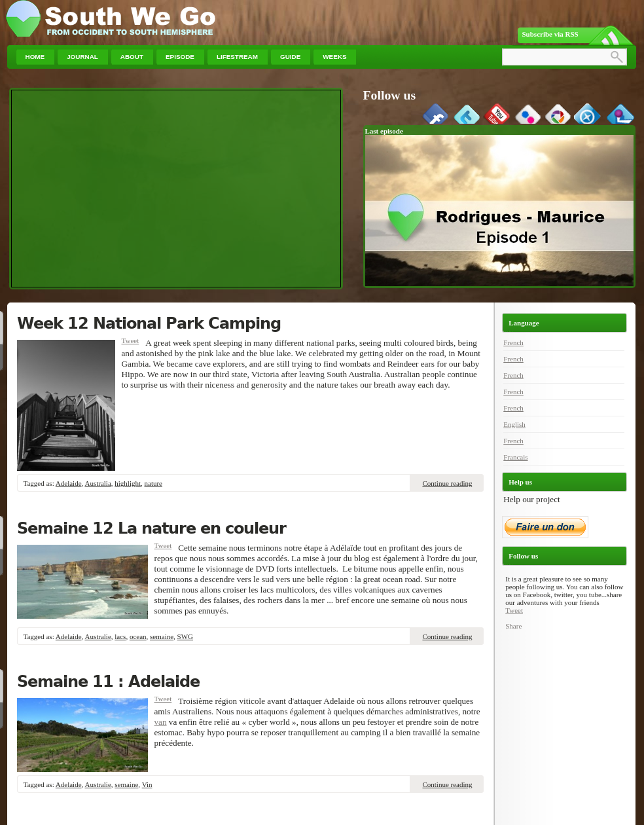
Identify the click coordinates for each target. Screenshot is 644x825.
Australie (98, 636)
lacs (120, 636)
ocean (138, 636)
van (161, 722)
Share (513, 626)
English (514, 424)
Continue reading (447, 483)
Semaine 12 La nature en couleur (152, 528)
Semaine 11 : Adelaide (108, 682)
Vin (147, 784)
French (513, 342)
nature (153, 483)
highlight (128, 483)
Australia (98, 483)
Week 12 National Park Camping (149, 323)
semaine (162, 636)
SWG (185, 636)
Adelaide (69, 483)
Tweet (131, 340)
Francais (515, 457)
